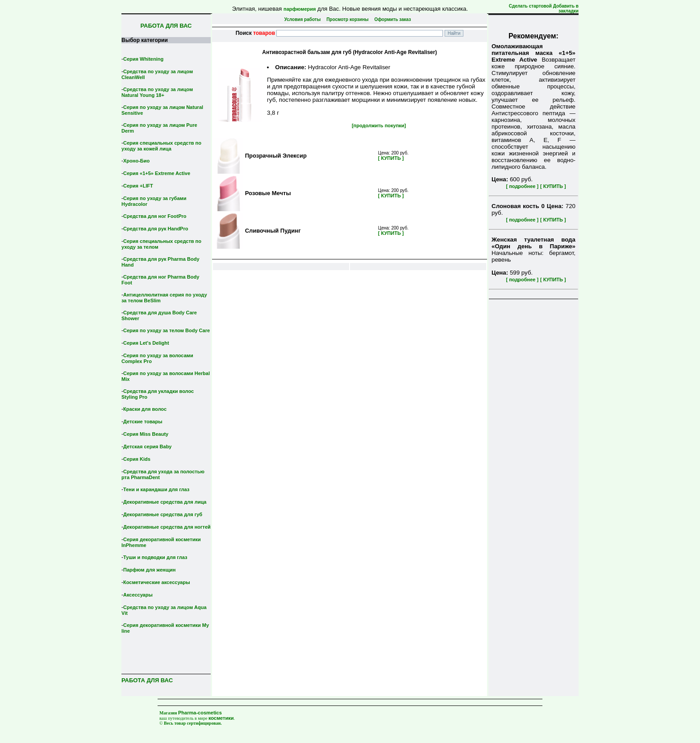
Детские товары (143, 422)
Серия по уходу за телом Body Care (167, 330)
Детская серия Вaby (148, 447)
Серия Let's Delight (146, 343)
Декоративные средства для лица (165, 502)
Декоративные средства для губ (163, 514)
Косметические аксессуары (157, 582)
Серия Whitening (143, 59)
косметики (221, 718)
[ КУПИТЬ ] (553, 186)
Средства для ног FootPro (155, 216)
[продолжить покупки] (379, 125)
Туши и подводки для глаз (155, 557)
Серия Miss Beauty (146, 434)
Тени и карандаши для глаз (156, 489)
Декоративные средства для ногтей (167, 527)
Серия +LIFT (138, 186)
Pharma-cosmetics (200, 713)
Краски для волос (145, 409)
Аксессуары (138, 595)
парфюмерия (300, 9)
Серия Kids (137, 459)
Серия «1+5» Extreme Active (157, 173)
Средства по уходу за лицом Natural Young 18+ (157, 92)
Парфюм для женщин (149, 570)
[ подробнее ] (522, 186)
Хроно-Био (136, 161)
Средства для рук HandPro (156, 229)
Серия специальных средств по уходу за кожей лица (161, 146)
